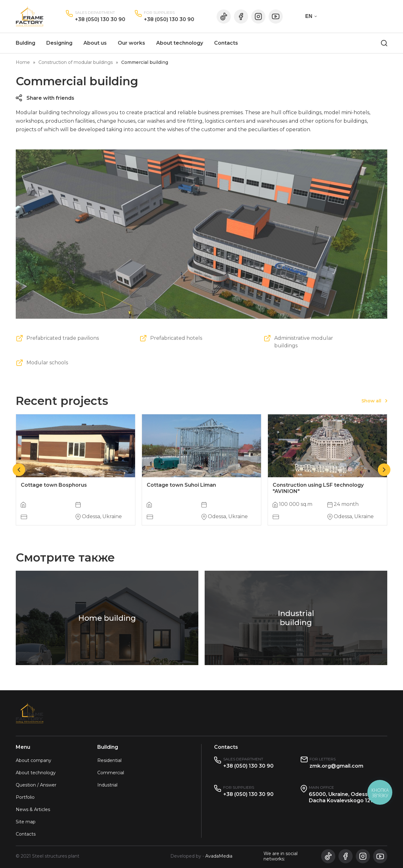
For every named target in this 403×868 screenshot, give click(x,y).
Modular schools (47, 363)
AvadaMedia (219, 856)
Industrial (107, 785)
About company (34, 760)
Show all (371, 401)
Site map (26, 822)
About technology (180, 43)
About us (95, 43)
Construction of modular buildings (76, 62)
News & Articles (33, 809)
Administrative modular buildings (304, 342)
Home (23, 62)
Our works (131, 43)
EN (309, 16)
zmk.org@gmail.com (336, 766)
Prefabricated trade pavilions (63, 338)
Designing (59, 43)
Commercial (111, 773)
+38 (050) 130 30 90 (100, 19)
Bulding (26, 43)
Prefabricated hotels (176, 338)
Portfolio (25, 797)
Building (108, 747)
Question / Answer (36, 785)
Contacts (226, 43)
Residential (109, 760)
